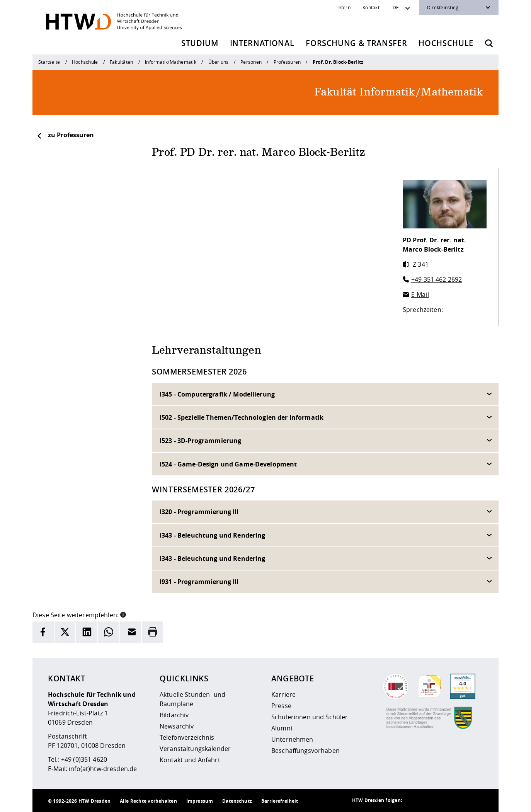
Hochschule (446, 43)
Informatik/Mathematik (171, 62)
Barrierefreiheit (280, 801)
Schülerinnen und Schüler (310, 717)
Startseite (49, 62)
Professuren (287, 62)
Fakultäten (121, 62)
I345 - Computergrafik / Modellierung (217, 394)
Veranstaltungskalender (195, 749)
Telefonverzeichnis (187, 737)
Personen (251, 62)
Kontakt (371, 7)
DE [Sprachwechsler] (396, 7)
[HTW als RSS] (414, 800)
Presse (281, 706)
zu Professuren (65, 135)
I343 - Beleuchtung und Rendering (212, 535)
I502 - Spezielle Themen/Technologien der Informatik (242, 417)
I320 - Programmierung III (199, 512)
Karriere (283, 695)
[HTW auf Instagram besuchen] (429, 800)
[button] (123, 614)
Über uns (219, 62)
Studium (200, 43)
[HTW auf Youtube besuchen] (475, 800)
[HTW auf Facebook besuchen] (460, 800)
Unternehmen (292, 739)
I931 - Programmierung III (199, 582)
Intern (344, 7)
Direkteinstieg (443, 7)
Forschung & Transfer (356, 43)
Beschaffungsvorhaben (305, 751)
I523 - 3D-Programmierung (200, 441)
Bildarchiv (174, 715)
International (262, 43)
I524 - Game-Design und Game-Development (228, 464)
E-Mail (420, 294)
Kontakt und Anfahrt (190, 760)
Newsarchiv (177, 726)
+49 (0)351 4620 (84, 759)
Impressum (200, 801)
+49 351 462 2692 (437, 279)
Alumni (282, 728)
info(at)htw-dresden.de (103, 769)
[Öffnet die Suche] (489, 43)
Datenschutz (237, 801)
